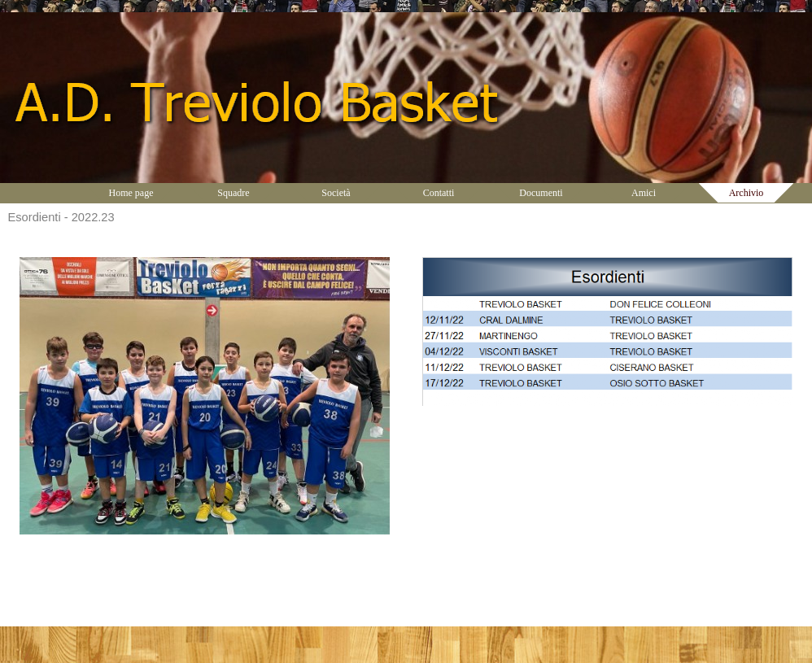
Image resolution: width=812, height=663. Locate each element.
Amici (644, 193)
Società (336, 193)
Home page (131, 193)
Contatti (439, 193)
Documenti (541, 193)
